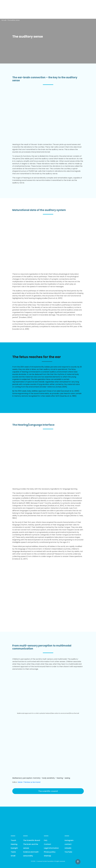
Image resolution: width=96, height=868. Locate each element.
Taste (13, 852)
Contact (47, 844)
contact (68, 844)
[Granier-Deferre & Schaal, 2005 (53, 387)
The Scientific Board (32, 840)
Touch (13, 840)
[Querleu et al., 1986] (68, 396)
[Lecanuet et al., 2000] (70, 391)
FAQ (46, 840)
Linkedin (68, 848)
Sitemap (47, 856)
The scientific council (48, 791)
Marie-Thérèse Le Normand (29, 782)
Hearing (14, 844)
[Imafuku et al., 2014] (56, 506)
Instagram (69, 840)
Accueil (4, 20)
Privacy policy (50, 852)
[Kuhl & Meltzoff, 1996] (21, 503)
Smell (13, 856)
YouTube (68, 852)
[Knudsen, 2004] (26, 317)
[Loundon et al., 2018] (21, 329)
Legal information (51, 848)
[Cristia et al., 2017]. (20, 559)
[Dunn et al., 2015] (55, 298)
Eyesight (14, 848)
